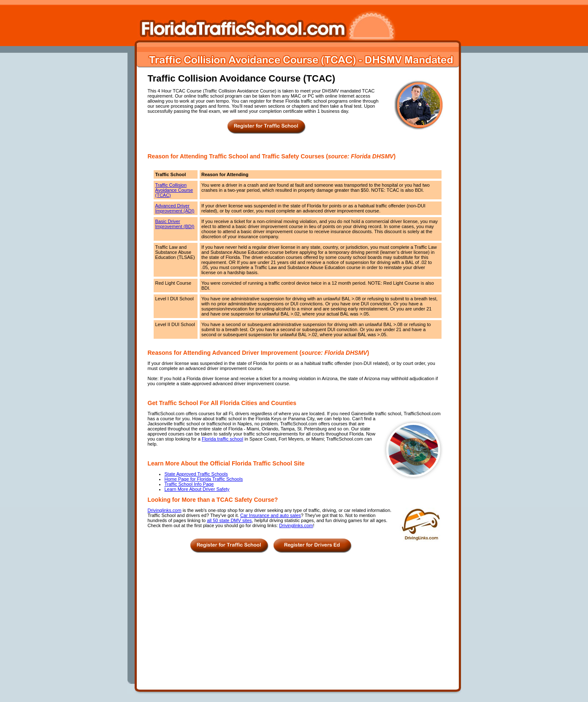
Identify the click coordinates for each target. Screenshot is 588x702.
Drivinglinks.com (165, 510)
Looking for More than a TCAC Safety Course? (213, 500)
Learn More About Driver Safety (197, 489)
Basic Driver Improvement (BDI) (175, 224)
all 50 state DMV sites (229, 520)
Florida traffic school (222, 439)
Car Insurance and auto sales (271, 515)
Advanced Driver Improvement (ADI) (175, 208)
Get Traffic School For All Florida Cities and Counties (222, 403)
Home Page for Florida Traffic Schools (204, 479)
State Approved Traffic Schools (196, 474)
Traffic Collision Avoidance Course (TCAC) (174, 190)
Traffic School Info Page (189, 484)
